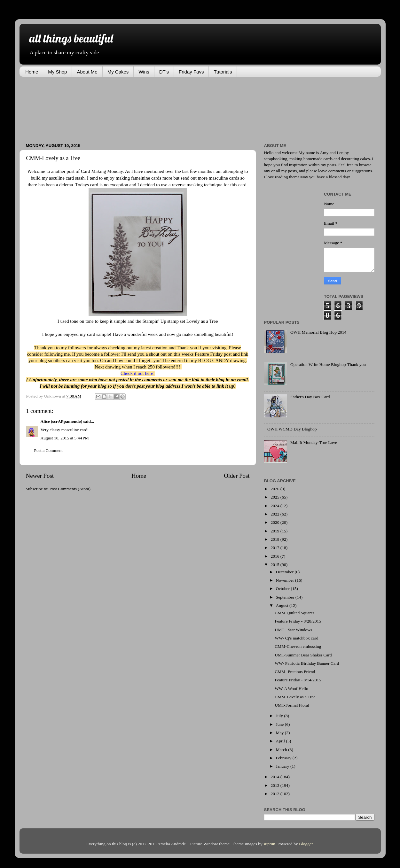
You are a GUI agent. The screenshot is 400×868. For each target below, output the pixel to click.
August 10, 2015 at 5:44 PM (65, 438)
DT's (164, 72)
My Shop (57, 72)
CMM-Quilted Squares (294, 613)
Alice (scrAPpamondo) (62, 421)
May (280, 733)
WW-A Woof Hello (291, 689)
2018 (275, 539)
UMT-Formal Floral (292, 705)
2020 (275, 522)
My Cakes (118, 72)
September (286, 597)
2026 (275, 489)
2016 (275, 556)
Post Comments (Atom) (70, 489)
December (285, 572)
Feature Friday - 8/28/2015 (298, 621)
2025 (275, 497)
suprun (269, 844)
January (283, 766)
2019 (275, 531)
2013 (275, 785)
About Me (87, 72)
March (282, 750)
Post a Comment (48, 450)
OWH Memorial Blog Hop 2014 (318, 332)
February (284, 758)
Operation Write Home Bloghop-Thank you (328, 364)
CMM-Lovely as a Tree (295, 697)
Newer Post (40, 476)
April (281, 741)
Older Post (237, 476)
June (280, 724)
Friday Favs (191, 72)
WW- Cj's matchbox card (296, 638)
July (280, 716)
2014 (275, 777)
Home (32, 72)
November (286, 580)
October (283, 589)
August (283, 605)
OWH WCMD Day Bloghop (292, 429)
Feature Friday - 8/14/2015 (298, 680)
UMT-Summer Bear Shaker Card (303, 655)
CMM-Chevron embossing (298, 646)
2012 (275, 794)
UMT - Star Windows (293, 630)
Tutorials (223, 72)
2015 (275, 565)
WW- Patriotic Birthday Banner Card (307, 663)
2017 (275, 548)
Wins (144, 72)
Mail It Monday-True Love (314, 442)
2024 (275, 506)
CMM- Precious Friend (295, 672)
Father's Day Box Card (310, 397)
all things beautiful (71, 38)
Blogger (306, 844)
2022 (275, 514)
